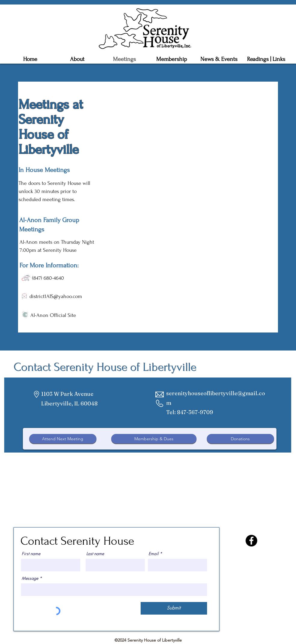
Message (30, 578)
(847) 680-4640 (48, 278)
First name (31, 554)
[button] (172, 59)
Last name (95, 554)
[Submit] (174, 608)
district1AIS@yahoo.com (56, 296)
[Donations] (240, 439)
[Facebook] (251, 541)
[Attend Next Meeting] (63, 439)
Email (153, 554)
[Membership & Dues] (154, 439)
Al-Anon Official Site (53, 315)
